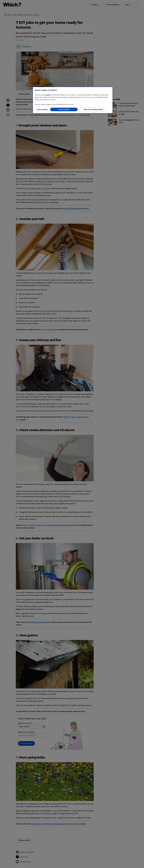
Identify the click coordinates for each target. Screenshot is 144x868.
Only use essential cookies (93, 109)
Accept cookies (64, 109)
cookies (48, 95)
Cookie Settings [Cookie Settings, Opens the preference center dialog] (42, 109)
